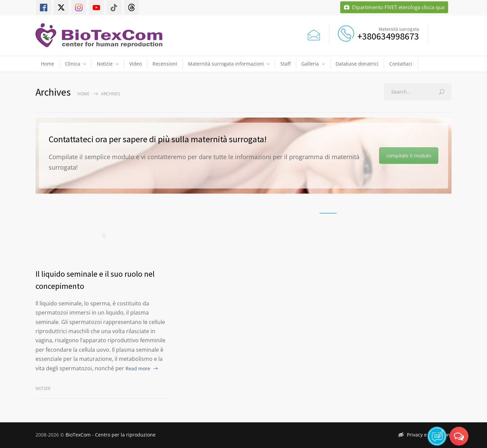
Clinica (73, 64)
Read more (138, 368)
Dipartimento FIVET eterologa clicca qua (394, 7)
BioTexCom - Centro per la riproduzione (111, 435)
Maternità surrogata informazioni (226, 64)
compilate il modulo (409, 156)
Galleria (310, 64)
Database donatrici (357, 64)
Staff (285, 64)
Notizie (105, 64)
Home (48, 64)
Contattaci (401, 64)
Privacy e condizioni (425, 435)
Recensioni (165, 64)
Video (135, 64)
